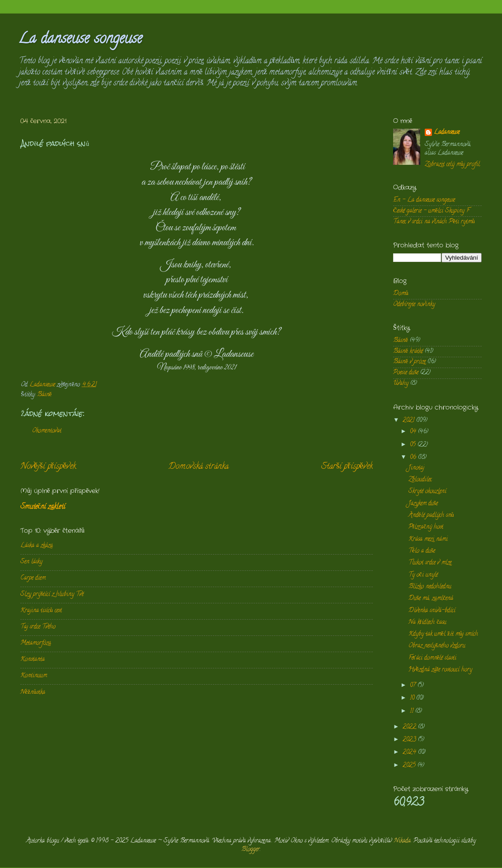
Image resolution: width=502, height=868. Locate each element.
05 (414, 445)
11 (413, 712)
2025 (410, 766)
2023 (410, 740)
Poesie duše (406, 373)
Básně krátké (408, 352)
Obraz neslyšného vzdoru (437, 646)
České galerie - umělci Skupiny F (431, 211)
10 (413, 698)
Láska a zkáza (37, 546)
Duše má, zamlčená (431, 599)
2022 (410, 727)
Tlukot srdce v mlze (430, 563)
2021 (409, 421)
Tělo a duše (422, 551)
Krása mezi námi (428, 539)
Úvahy (401, 384)
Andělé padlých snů (431, 516)
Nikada (402, 841)
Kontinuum (34, 676)
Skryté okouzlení (427, 492)
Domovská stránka (199, 467)
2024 (410, 753)
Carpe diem (33, 578)
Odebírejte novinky (414, 305)
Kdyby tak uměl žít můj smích (443, 634)
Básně (45, 395)
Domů (401, 294)
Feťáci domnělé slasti (433, 658)
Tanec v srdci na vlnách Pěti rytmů (434, 222)
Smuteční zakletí (43, 507)
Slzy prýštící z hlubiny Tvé (52, 595)
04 (414, 432)
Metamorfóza (36, 643)
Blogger (251, 850)
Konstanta (33, 660)
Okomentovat (47, 431)
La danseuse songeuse (80, 40)
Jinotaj (416, 468)
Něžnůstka (33, 693)
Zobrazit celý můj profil (452, 165)
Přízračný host (426, 527)
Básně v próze (409, 362)
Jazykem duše (423, 504)
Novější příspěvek (48, 467)
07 (414, 686)
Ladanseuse (447, 133)
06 (414, 458)
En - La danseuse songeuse (424, 200)
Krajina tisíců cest (41, 611)
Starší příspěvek (347, 467)
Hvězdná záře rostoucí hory (441, 670)
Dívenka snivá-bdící (432, 611)
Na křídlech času (428, 623)
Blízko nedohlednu (430, 587)
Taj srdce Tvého (38, 627)
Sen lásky (31, 562)
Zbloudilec (420, 480)
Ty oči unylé (423, 575)
